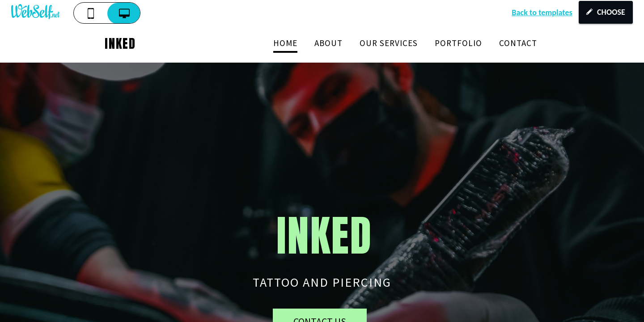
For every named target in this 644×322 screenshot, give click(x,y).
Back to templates (542, 13)
